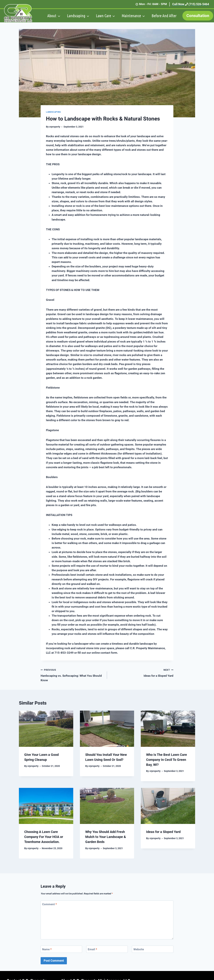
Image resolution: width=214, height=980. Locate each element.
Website (139, 949)
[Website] (153, 949)
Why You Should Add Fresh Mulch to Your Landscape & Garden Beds (106, 837)
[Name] (61, 949)
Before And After (164, 16)
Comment (49, 904)
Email (92, 949)
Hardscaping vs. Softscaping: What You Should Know (72, 675)
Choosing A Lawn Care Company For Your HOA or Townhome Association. (44, 837)
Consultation (198, 16)
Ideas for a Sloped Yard (142, 672)
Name (47, 949)
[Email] (107, 949)
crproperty (55, 127)
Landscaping (53, 112)
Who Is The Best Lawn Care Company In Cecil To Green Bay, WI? (167, 760)
